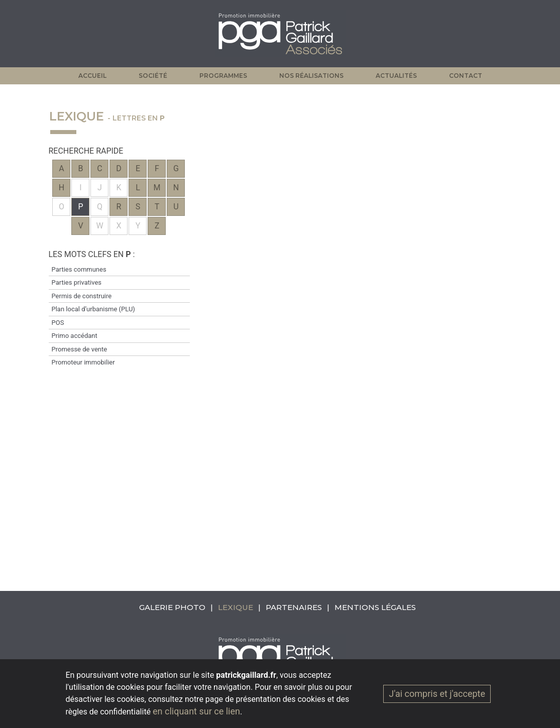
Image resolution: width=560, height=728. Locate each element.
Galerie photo (172, 607)
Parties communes (79, 269)
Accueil (92, 76)
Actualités (396, 76)
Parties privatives (77, 282)
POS (58, 323)
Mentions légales (375, 607)
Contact (466, 76)
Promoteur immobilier (83, 362)
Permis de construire (82, 296)
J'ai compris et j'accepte (437, 694)
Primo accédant (75, 336)
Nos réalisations (311, 76)
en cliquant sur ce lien (196, 711)
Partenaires (294, 607)
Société (153, 76)
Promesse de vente (80, 349)
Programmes (223, 76)
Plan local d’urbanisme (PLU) (93, 309)
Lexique (236, 607)
